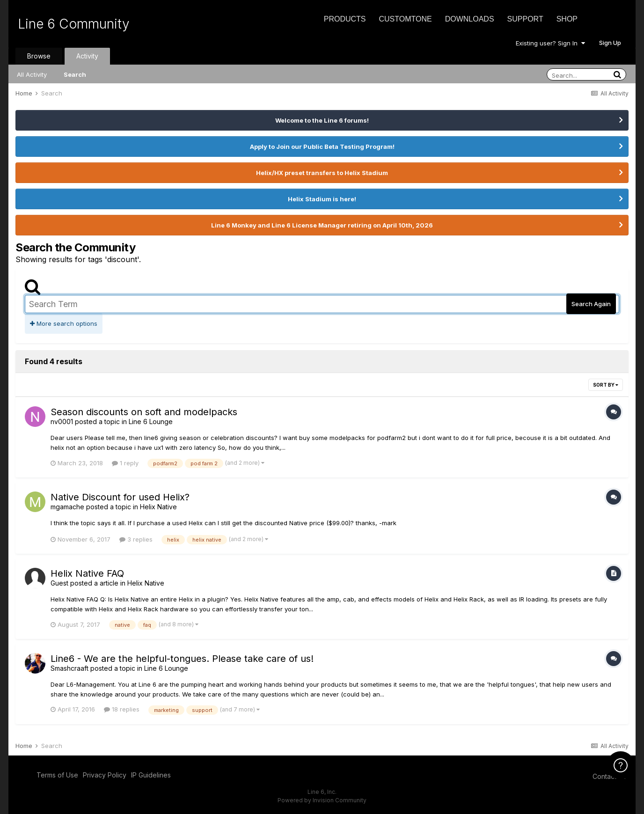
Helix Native (158, 507)
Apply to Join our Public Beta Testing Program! (322, 147)
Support (525, 19)
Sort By (606, 385)
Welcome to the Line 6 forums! (322, 120)
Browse (39, 56)
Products (345, 19)
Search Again (591, 304)
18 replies (122, 709)
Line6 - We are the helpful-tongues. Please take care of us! (182, 659)
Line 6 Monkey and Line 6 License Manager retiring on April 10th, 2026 (322, 225)
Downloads (470, 19)
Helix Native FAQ (87, 573)
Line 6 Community (74, 24)
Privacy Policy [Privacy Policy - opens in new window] (105, 775)
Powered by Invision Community (322, 800)
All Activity (32, 74)
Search (75, 74)
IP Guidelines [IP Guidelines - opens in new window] (151, 775)
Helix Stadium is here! (322, 199)
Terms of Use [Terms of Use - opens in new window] (57, 775)
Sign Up (610, 43)
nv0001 (62, 422)
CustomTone (405, 19)
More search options (64, 323)
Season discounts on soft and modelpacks (144, 412)
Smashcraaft (70, 668)
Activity (87, 56)
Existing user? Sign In (550, 43)
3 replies (136, 539)
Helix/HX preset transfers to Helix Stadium (322, 173)
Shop (567, 19)
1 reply (125, 463)
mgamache (67, 507)
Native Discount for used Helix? (120, 497)
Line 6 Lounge (151, 422)
